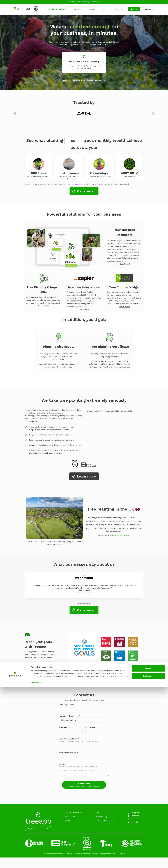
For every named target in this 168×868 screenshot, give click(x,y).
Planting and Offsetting (58, 9)
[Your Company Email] (84, 745)
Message (63, 764)
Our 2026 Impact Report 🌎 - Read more (84, 2)
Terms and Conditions (105, 821)
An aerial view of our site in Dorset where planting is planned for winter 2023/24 (54, 543)
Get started (86, 191)
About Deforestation (73, 813)
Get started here (96, 700)
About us (92, 9)
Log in (134, 9)
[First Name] (71, 732)
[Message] (84, 772)
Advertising (77, 9)
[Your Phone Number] (84, 757)
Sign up (148, 9)
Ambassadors (71, 817)
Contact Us (84, 785)
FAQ (103, 9)
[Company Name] (84, 709)
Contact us (100, 80)
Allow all (149, 849)
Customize (149, 857)
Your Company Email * (69, 739)
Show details (36, 863)
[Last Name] (97, 732)
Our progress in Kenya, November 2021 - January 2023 (109, 411)
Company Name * (67, 705)
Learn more (44, 306)
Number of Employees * (70, 716)
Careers (68, 821)
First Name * (65, 727)
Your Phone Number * (69, 753)
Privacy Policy (101, 817)
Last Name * (91, 727)
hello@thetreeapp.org (120, 535)
